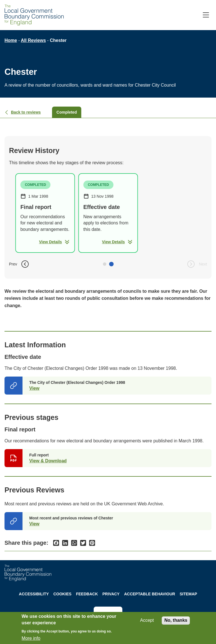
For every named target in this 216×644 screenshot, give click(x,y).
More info (31, 638)
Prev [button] (19, 264)
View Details (54, 242)
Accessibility (34, 594)
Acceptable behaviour (150, 594)
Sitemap (188, 594)
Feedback (87, 594)
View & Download (48, 461)
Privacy (111, 594)
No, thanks (176, 620)
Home (11, 40)
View (34, 388)
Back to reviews (23, 112)
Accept (147, 620)
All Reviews (33, 40)
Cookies (63, 594)
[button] (105, 264)
